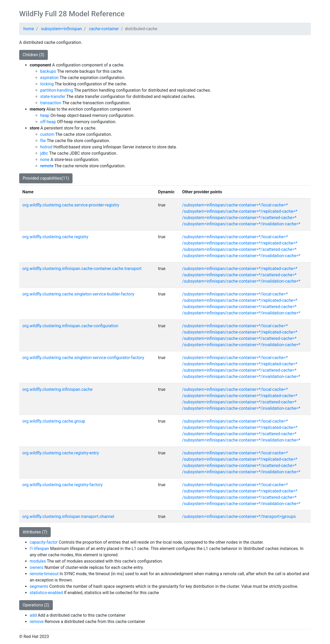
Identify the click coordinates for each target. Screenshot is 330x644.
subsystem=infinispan (61, 29)
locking (47, 84)
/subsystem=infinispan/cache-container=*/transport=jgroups (239, 516)
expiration (49, 78)
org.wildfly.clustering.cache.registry (55, 237)
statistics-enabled (46, 593)
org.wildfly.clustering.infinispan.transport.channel (68, 516)
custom (47, 134)
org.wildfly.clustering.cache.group (54, 421)
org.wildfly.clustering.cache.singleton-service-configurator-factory (83, 358)
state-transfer (53, 97)
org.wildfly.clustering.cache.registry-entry (61, 453)
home (29, 29)
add (33, 615)
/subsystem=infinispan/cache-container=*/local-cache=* (235, 205)
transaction (51, 103)
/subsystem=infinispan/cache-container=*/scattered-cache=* (239, 218)
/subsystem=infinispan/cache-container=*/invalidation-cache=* (241, 224)
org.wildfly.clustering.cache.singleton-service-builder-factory (78, 294)
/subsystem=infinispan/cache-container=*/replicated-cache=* (240, 211)
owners (37, 567)
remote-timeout (44, 574)
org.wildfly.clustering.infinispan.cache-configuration (70, 326)
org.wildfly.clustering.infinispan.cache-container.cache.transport (82, 269)
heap (45, 115)
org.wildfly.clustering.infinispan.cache (57, 389)
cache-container (104, 29)
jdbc (44, 153)
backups (48, 71)
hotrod (46, 147)
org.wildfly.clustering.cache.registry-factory (63, 485)
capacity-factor (44, 542)
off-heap (48, 122)
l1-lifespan (39, 549)
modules (38, 561)
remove (37, 622)
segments (39, 586)
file (43, 141)
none (45, 160)
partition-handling (57, 90)
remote (47, 166)
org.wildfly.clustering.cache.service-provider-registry (71, 205)
